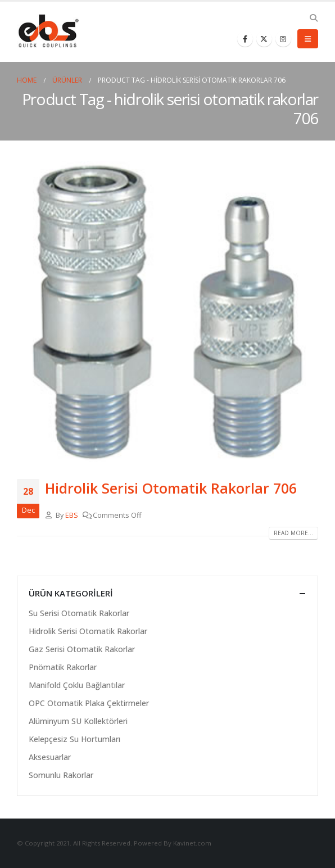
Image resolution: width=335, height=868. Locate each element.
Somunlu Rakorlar (61, 775)
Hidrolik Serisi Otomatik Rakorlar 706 (171, 488)
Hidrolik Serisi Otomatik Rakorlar (88, 631)
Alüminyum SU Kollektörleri (78, 721)
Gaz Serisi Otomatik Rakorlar (82, 649)
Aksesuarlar (50, 757)
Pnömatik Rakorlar (63, 667)
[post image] (168, 311)
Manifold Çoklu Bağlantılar (77, 685)
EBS (72, 515)
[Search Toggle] (313, 18)
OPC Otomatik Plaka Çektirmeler (89, 703)
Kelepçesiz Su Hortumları (74, 739)
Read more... (293, 533)
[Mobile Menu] (308, 39)
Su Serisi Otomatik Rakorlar (79, 613)
